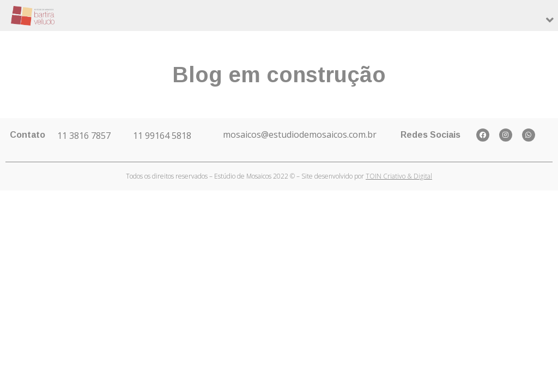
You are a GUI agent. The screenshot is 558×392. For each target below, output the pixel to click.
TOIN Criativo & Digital (399, 176)
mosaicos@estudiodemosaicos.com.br (300, 134)
